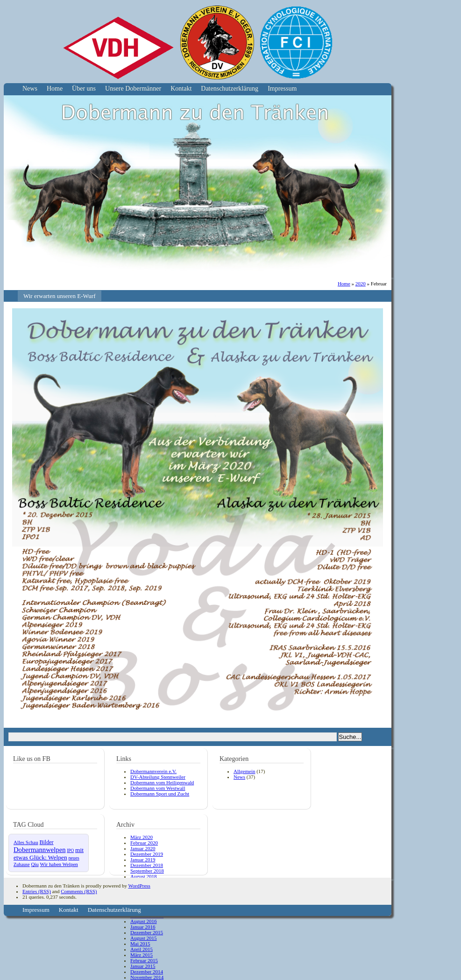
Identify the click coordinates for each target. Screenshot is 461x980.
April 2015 (142, 949)
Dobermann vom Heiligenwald (162, 782)
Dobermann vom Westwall (158, 788)
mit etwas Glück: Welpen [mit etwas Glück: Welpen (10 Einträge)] (49, 854)
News (30, 89)
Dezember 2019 (147, 854)
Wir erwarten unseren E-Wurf (60, 296)
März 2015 (142, 955)
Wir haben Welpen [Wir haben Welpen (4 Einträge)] (59, 864)
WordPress (139, 886)
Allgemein (244, 771)
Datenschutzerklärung (230, 89)
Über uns (84, 89)
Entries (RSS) (37, 891)
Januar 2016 (143, 927)
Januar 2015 (143, 966)
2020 (361, 284)
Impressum (282, 89)
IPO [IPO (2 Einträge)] (70, 851)
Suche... (350, 737)
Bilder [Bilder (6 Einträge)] (46, 842)
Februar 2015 (144, 960)
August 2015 (144, 938)
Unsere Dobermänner (133, 89)
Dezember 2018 (147, 865)
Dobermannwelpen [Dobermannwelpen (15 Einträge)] (40, 850)
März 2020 (142, 837)
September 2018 (147, 871)
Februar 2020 (144, 843)
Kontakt (181, 89)
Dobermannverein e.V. (153, 771)
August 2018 (144, 876)
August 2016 (144, 921)
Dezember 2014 (147, 972)
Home (55, 89)
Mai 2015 (140, 944)
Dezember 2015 (147, 932)
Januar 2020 (143, 848)
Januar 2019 (143, 859)
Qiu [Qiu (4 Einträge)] (35, 864)
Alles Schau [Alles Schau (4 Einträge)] (26, 842)
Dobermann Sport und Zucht (160, 794)
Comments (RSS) (79, 891)
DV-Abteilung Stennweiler (158, 777)
